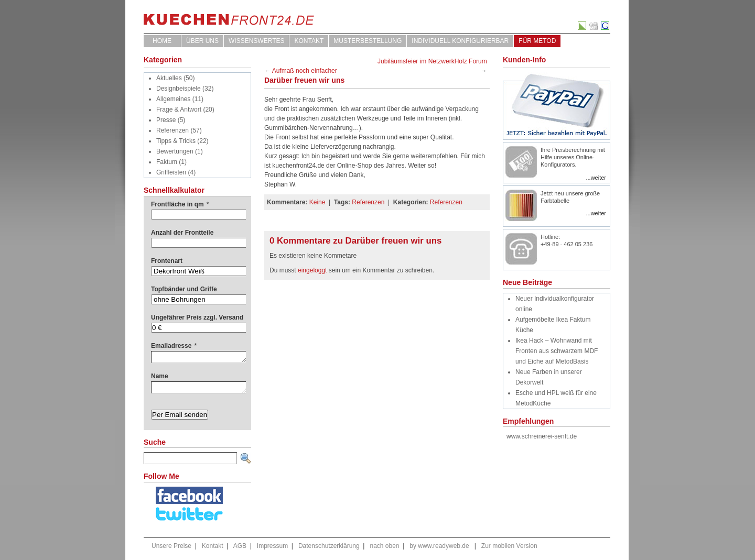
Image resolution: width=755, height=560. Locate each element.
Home (162, 41)
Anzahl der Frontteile (182, 233)
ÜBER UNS (202, 41)
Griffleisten (171, 172)
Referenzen (172, 130)
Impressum (272, 546)
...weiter (596, 178)
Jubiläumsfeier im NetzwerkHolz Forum (432, 61)
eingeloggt (312, 270)
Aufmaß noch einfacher (305, 71)
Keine (317, 202)
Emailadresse (174, 346)
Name (160, 376)
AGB (240, 546)
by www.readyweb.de (439, 546)
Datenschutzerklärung (329, 546)
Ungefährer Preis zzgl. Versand (197, 317)
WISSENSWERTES (256, 41)
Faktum (167, 162)
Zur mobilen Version (509, 546)
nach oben (384, 546)
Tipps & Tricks (176, 141)
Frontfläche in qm (180, 204)
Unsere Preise (171, 546)
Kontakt (309, 41)
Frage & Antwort (179, 109)
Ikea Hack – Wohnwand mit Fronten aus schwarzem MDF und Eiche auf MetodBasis (557, 351)
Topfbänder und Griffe (184, 289)
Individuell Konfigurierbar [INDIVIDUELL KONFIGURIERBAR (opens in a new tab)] (460, 41)
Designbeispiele (179, 89)
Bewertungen (175, 151)
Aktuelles (169, 78)
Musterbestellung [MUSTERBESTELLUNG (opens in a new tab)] (368, 41)
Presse (166, 120)
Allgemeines (173, 99)
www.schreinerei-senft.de (542, 436)
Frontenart (167, 261)
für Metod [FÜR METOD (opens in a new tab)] (537, 41)
